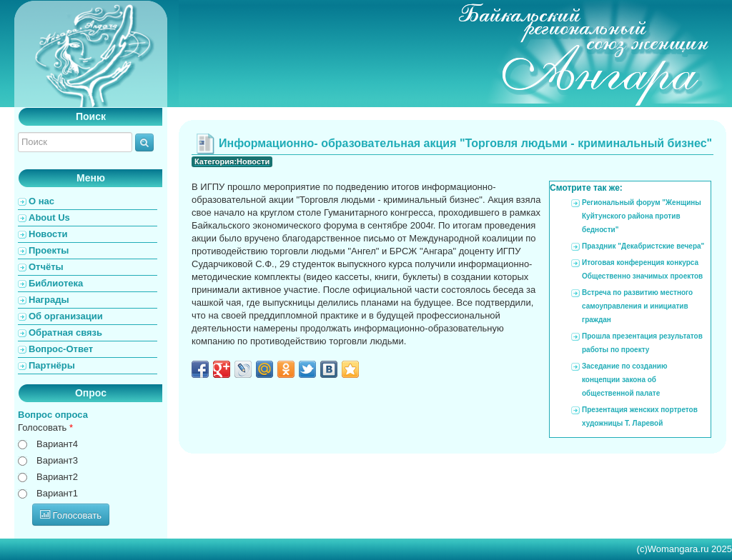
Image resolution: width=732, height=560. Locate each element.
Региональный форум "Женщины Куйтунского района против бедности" (642, 216)
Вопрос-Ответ (61, 349)
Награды (49, 300)
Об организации (66, 316)
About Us (49, 217)
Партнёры (52, 365)
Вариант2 (57, 477)
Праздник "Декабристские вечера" (643, 246)
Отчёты (46, 267)
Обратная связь (65, 332)
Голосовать (45, 427)
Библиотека (56, 283)
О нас (41, 201)
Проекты (49, 250)
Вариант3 (57, 460)
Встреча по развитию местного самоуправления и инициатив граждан (637, 306)
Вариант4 (57, 444)
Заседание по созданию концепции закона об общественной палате (624, 380)
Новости (48, 234)
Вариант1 (57, 493)
